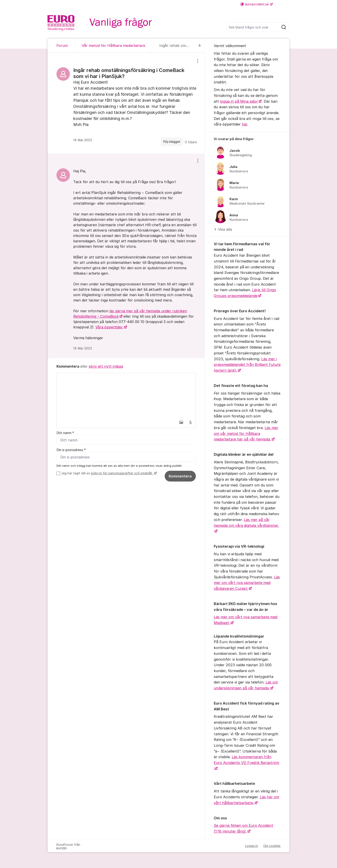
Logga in (252, 846)
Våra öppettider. (109, 327)
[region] (126, 103)
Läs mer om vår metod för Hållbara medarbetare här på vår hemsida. (246, 433)
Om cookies (272, 846)
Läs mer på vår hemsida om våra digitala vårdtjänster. (246, 523)
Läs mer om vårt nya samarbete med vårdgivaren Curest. (247, 583)
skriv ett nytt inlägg (106, 366)
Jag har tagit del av (108, 473)
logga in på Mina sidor (239, 101)
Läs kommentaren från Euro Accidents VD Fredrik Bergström (246, 760)
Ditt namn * (65, 433)
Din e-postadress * (71, 450)
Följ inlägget (172, 142)
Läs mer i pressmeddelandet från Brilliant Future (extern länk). (247, 365)
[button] (181, 422)
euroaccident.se (255, 4)
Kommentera (180, 476)
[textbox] (126, 395)
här (245, 124)
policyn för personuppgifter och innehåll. (122, 473)
